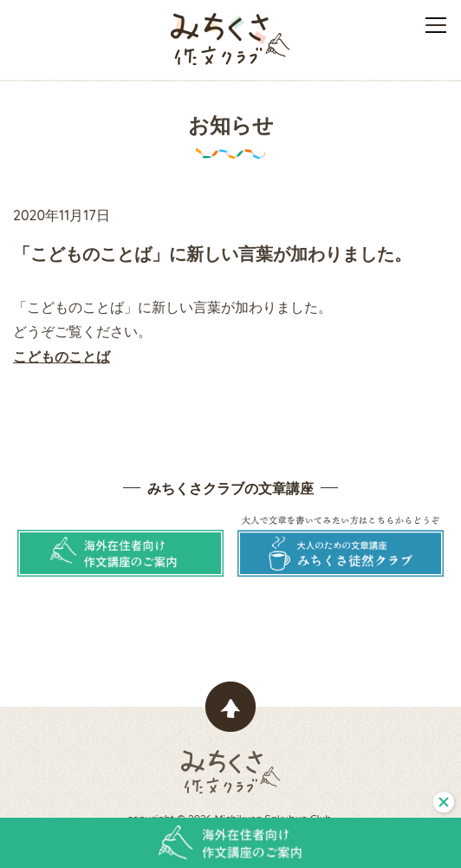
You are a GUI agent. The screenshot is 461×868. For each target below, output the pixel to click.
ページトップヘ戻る (230, 707)
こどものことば (62, 356)
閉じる (444, 802)
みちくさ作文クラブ (230, 39)
